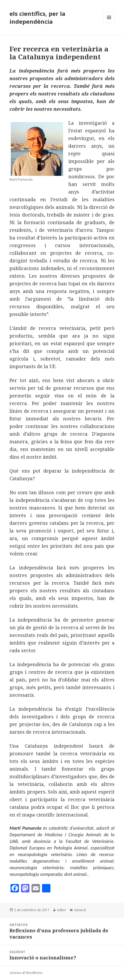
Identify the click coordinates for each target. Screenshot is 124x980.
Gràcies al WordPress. (26, 973)
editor (62, 910)
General (80, 910)
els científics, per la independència (37, 17)
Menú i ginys (109, 23)
